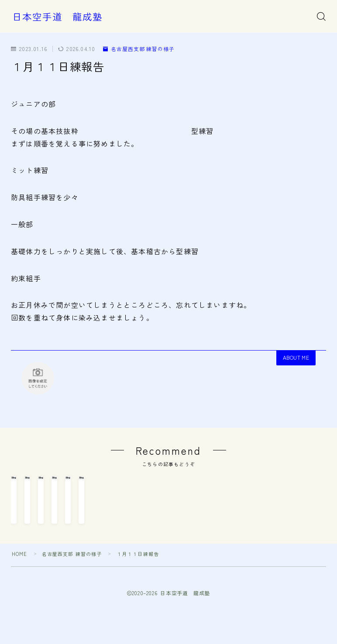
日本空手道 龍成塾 (57, 17)
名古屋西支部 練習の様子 (139, 49)
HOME (20, 597)
